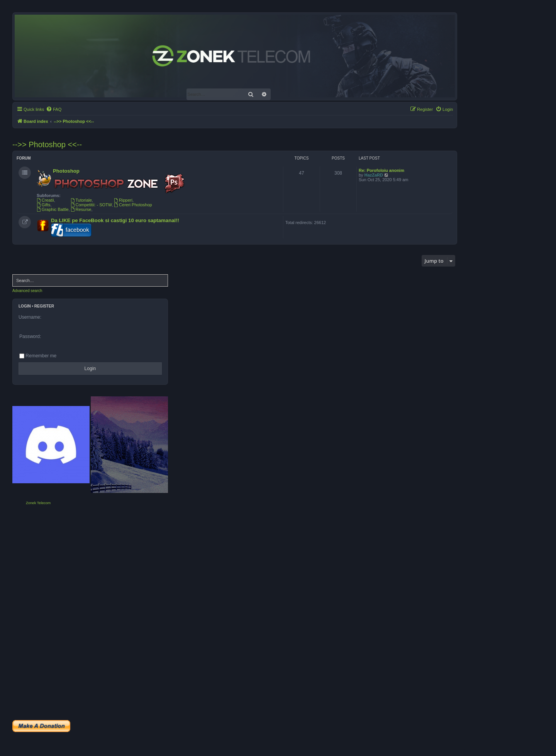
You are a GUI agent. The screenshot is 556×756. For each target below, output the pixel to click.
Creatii (45, 200)
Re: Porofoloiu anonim (381, 170)
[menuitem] (54, 109)
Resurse (81, 209)
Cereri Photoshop (133, 205)
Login (25, 306)
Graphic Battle (53, 209)
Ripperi (123, 200)
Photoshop (66, 171)
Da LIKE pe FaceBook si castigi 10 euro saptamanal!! (115, 220)
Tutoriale (81, 200)
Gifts (43, 205)
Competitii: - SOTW (92, 205)
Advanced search (27, 291)
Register (44, 306)
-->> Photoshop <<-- (47, 144)
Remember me (38, 356)
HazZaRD (374, 175)
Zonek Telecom (38, 503)
